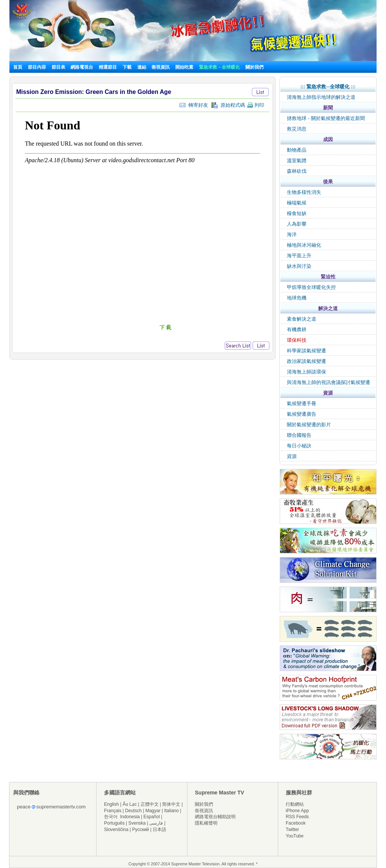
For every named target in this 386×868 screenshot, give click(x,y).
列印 (256, 105)
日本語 (159, 830)
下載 (127, 67)
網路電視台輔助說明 (215, 817)
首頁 (18, 67)
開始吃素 (184, 67)
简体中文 (171, 804)
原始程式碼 (228, 105)
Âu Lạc (130, 804)
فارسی (156, 823)
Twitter (292, 830)
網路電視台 (82, 67)
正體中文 (150, 804)
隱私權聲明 (206, 823)
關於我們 (254, 67)
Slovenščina (116, 830)
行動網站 (295, 804)
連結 (142, 67)
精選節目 (108, 67)
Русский (141, 830)
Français (113, 811)
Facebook (296, 823)
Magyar (153, 811)
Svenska (137, 823)
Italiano (171, 811)
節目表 (58, 67)
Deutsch (133, 811)
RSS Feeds (297, 817)
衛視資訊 (161, 67)
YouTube (295, 836)
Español (152, 817)
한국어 (111, 817)
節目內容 (37, 67)
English (111, 804)
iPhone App (297, 811)
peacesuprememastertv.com (51, 807)
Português (114, 823)
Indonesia (130, 817)
